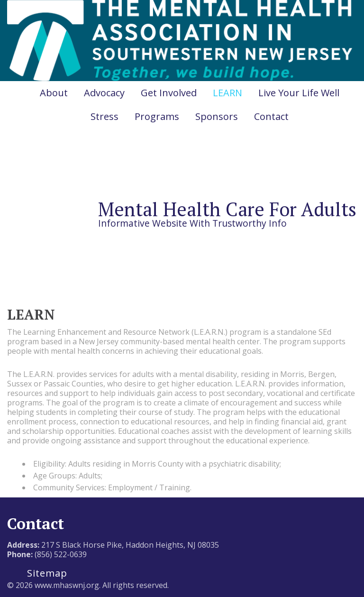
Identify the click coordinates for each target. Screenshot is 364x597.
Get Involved (169, 93)
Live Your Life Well (299, 93)
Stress (105, 116)
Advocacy (104, 93)
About (54, 93)
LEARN (227, 93)
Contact (271, 116)
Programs (157, 116)
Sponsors (217, 116)
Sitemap (47, 573)
